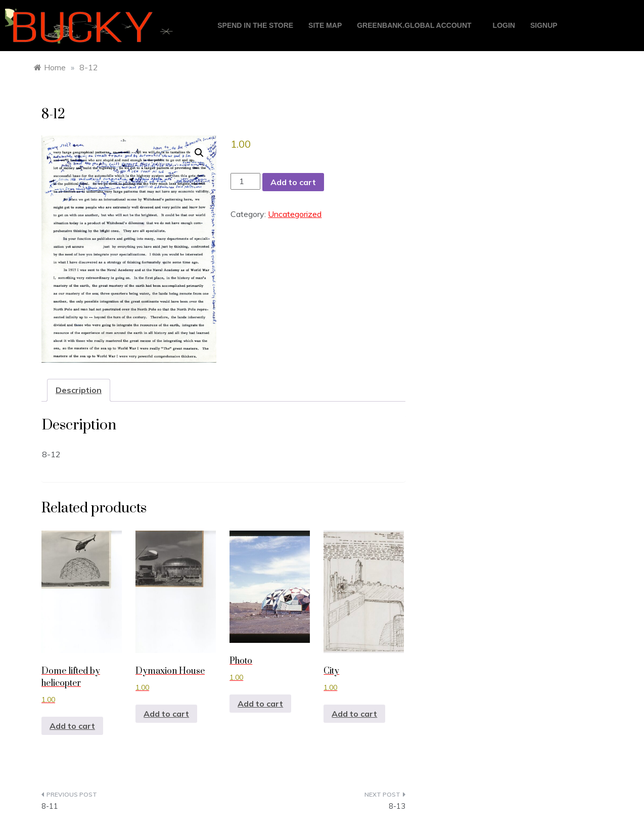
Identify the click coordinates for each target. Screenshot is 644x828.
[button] (199, 153)
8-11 (50, 806)
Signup (544, 25)
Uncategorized (295, 214)
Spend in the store (255, 25)
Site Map (325, 25)
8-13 (397, 806)
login (504, 25)
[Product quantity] (245, 181)
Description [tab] (79, 390)
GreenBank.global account (414, 25)
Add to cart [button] (72, 726)
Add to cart (293, 182)
